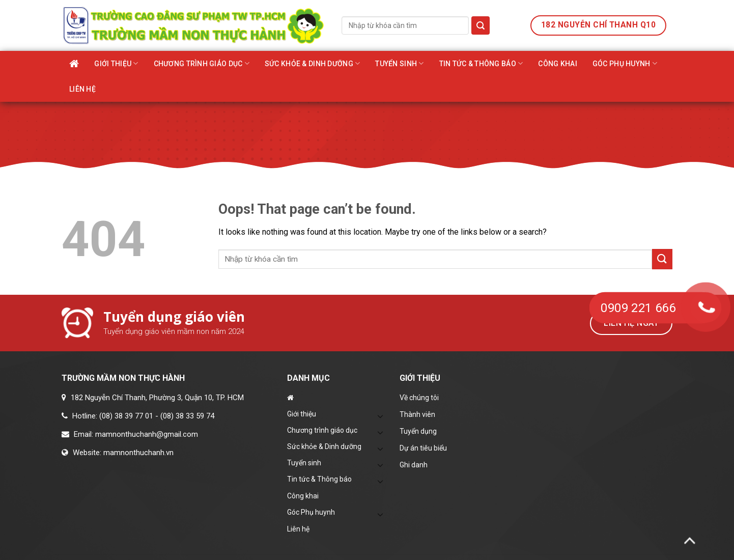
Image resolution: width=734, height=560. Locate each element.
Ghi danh (414, 465)
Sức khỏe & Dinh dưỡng (312, 63)
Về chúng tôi (419, 398)
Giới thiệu (116, 63)
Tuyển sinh (399, 63)
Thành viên (417, 414)
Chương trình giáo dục (202, 63)
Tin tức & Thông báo (481, 63)
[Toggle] (381, 416)
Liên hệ (82, 89)
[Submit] (481, 25)
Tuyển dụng (418, 431)
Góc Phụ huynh (625, 63)
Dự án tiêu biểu (423, 448)
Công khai (558, 64)
